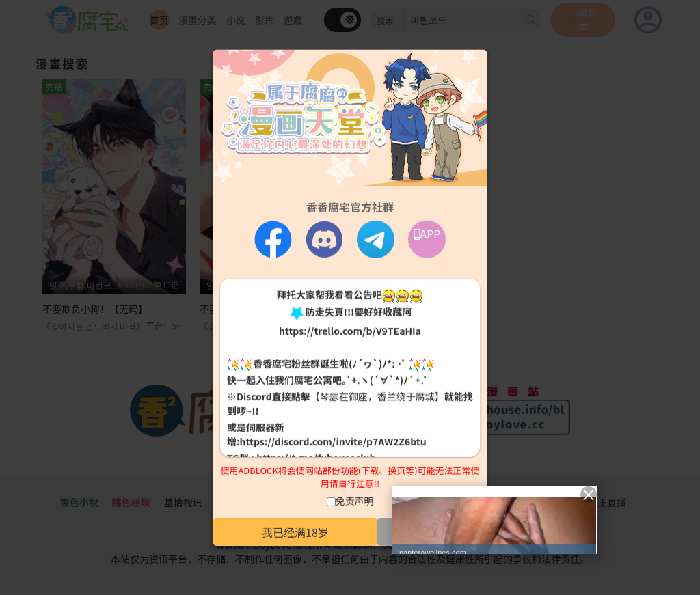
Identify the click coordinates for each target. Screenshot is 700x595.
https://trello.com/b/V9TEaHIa (350, 331)
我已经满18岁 (295, 532)
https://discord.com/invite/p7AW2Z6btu (333, 441)
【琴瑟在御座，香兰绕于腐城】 (377, 396)
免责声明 (355, 501)
